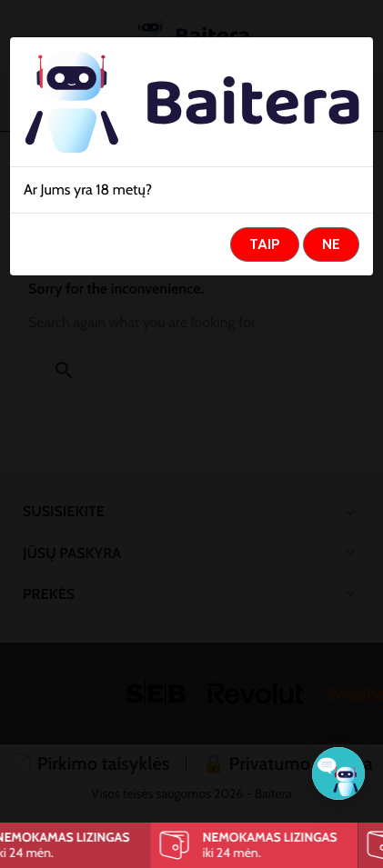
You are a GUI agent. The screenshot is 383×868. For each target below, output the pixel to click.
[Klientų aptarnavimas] (338, 773)
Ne (331, 244)
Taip (265, 244)
